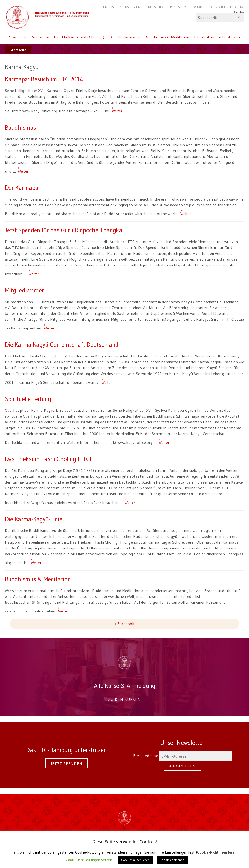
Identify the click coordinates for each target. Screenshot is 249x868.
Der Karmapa (128, 37)
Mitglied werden (25, 290)
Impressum (178, 7)
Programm (40, 37)
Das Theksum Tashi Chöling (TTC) (83, 37)
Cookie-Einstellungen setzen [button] (89, 860)
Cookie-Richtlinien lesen (217, 852)
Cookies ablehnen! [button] (172, 860)
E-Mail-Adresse (183, 756)
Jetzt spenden (67, 764)
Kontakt (197, 7)
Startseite (18, 37)
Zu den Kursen (124, 699)
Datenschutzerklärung (226, 7)
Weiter (114, 109)
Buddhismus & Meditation (167, 37)
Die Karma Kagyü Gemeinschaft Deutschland (62, 345)
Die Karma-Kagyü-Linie (34, 519)
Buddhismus (20, 128)
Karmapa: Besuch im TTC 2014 (44, 79)
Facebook (125, 624)
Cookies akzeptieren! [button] (136, 860)
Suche (220, 18)
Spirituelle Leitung (28, 399)
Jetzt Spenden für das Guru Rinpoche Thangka (64, 230)
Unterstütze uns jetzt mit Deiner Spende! (134, 7)
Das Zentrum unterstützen (217, 37)
